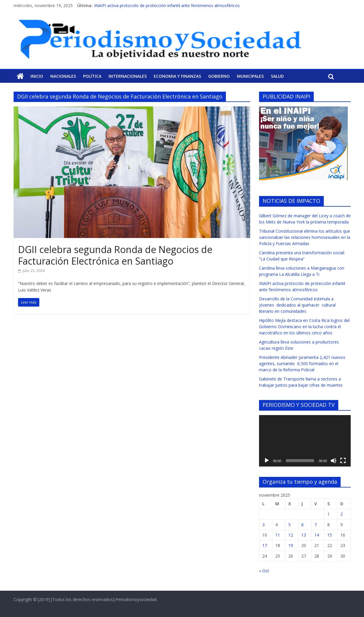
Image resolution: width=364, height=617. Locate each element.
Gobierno (219, 76)
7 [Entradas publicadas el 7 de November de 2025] (316, 525)
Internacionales (128, 76)
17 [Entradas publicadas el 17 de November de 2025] (265, 545)
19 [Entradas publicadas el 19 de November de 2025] (291, 545)
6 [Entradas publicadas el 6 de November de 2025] (302, 525)
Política (92, 76)
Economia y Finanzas (177, 76)
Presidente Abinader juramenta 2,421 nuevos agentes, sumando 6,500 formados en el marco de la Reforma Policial (302, 363)
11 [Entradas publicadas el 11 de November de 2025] (278, 535)
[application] (305, 441)
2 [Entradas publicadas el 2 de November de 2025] (342, 514)
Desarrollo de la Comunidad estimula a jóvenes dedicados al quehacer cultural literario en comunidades (297, 305)
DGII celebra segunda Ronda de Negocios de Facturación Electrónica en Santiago (115, 255)
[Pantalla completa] (343, 461)
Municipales (250, 76)
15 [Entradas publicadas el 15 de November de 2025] (330, 535)
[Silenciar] (334, 461)
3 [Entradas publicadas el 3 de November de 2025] (263, 525)
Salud (277, 76)
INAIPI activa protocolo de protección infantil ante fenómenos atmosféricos (167, 5)
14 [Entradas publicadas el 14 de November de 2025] (317, 535)
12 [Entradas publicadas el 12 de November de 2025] (291, 535)
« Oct (264, 571)
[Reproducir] (267, 461)
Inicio (37, 76)
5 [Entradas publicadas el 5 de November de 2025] (289, 525)
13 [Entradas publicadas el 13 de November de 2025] (304, 535)
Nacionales (63, 76)
